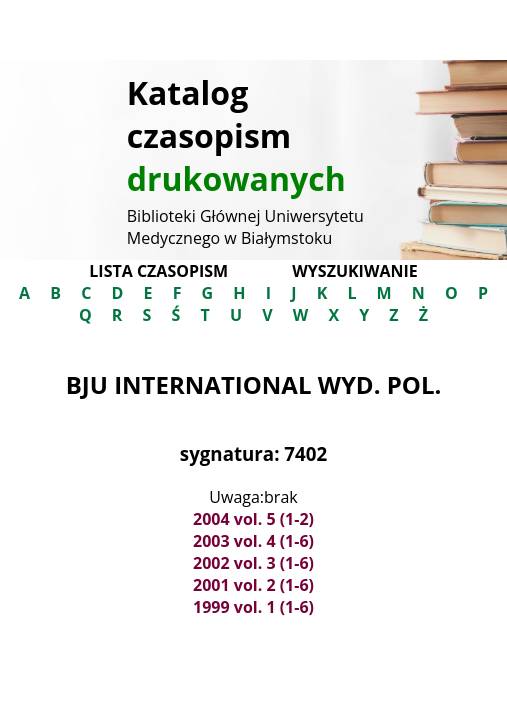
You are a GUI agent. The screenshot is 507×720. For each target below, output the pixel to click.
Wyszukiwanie (354, 271)
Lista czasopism (158, 271)
